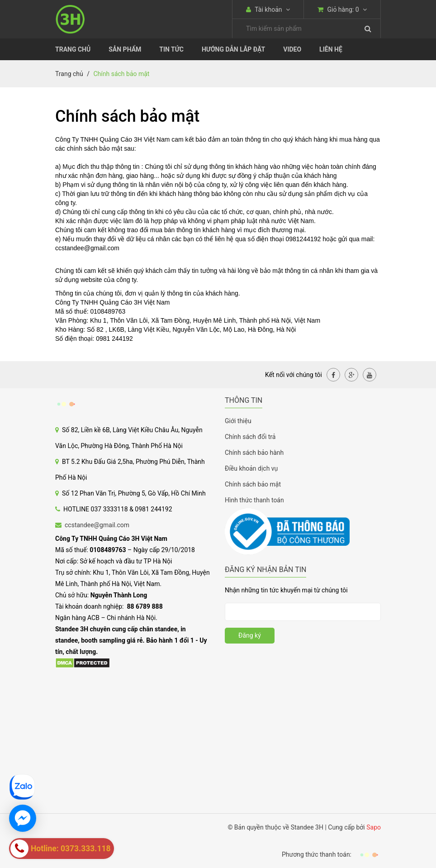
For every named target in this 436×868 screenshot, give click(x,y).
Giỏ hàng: (342, 10)
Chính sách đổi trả (250, 437)
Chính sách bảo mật (253, 484)
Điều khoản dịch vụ (251, 468)
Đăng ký (250, 635)
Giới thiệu (238, 421)
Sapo (374, 827)
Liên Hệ (331, 49)
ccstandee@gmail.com (97, 525)
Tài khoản (268, 10)
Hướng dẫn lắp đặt (233, 49)
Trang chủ (73, 49)
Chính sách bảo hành (254, 453)
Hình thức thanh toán (254, 500)
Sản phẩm (125, 49)
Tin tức (171, 49)
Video (292, 49)
